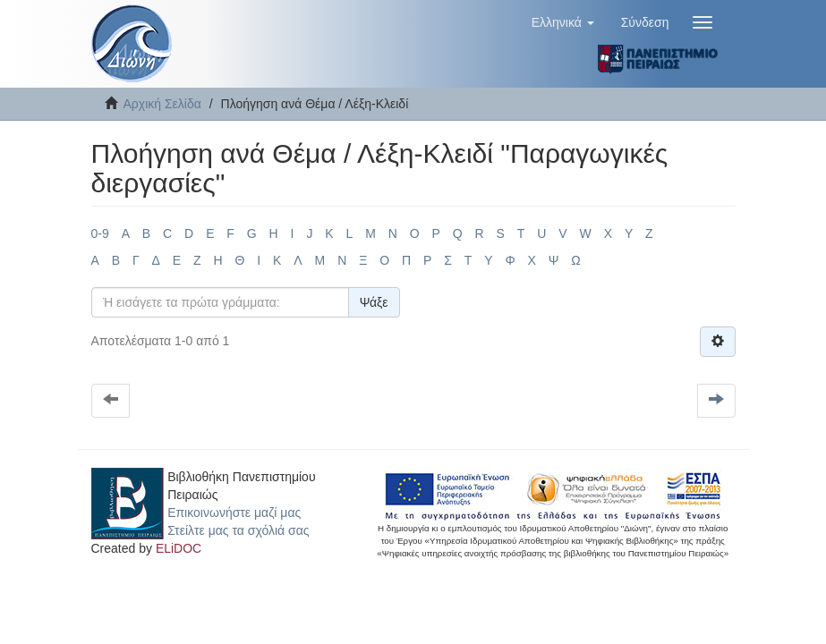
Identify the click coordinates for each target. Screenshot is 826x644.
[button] (563, 22)
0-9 (100, 233)
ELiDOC (179, 548)
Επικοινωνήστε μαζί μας (234, 513)
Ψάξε (374, 302)
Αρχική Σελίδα (162, 104)
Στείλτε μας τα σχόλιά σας (238, 530)
